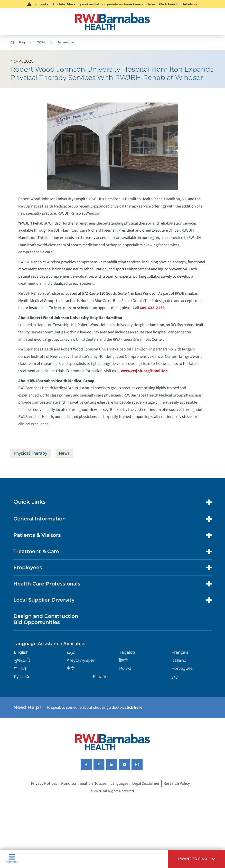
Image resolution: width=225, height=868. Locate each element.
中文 (71, 669)
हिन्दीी (123, 660)
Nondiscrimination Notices (84, 783)
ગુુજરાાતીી (22, 660)
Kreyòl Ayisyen (81, 660)
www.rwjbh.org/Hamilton (144, 371)
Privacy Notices (44, 783)
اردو (175, 677)
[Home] (112, 22)
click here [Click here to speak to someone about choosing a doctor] (134, 708)
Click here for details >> (178, 4)
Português (182, 669)
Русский (21, 677)
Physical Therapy (31, 453)
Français (180, 652)
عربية (71, 652)
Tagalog (127, 652)
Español (101, 677)
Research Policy (177, 783)
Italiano (179, 660)
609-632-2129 (152, 308)
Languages (119, 783)
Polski (125, 669)
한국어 (20, 669)
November (66, 42)
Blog (21, 42)
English (21, 652)
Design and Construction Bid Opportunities (46, 619)
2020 (41, 42)
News (65, 453)
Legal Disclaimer (146, 783)
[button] (196, 859)
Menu (12, 859)
